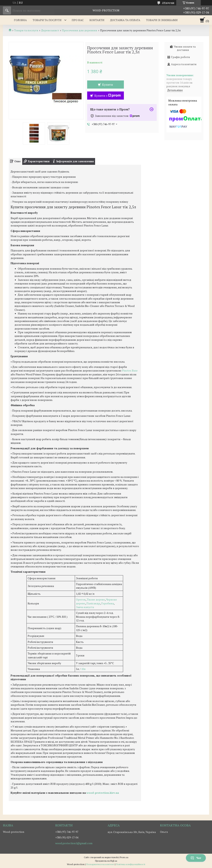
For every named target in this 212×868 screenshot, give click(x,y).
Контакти (97, 20)
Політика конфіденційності (131, 864)
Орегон (81, 599)
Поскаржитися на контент (100, 864)
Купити (107, 85)
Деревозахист (50, 30)
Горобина (107, 603)
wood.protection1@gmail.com (74, 843)
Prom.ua (124, 857)
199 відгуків (168, 3)
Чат (196, 858)
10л (83, 669)
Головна (20, 20)
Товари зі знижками (162, 20)
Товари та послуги (47, 20)
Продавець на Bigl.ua (106, 861)
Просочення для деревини (80, 30)
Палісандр (93, 603)
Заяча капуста (85, 607)
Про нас (78, 20)
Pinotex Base (130, 370)
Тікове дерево (96, 599)
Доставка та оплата (125, 20)
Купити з (108, 96)
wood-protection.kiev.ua (103, 793)
